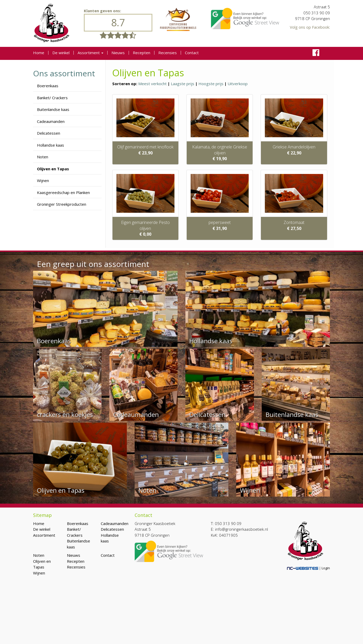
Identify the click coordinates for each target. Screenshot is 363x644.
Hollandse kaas (51, 145)
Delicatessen (49, 133)
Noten (43, 157)
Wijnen (43, 180)
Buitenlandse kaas (53, 109)
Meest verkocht (152, 84)
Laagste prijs (183, 84)
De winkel (61, 53)
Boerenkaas (48, 86)
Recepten (142, 53)
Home (39, 53)
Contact (192, 53)
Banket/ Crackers (52, 98)
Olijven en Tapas (53, 169)
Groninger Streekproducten (62, 204)
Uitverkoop (238, 84)
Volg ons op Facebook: (310, 27)
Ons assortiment (64, 73)
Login (326, 568)
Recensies (168, 53)
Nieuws (118, 53)
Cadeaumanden (51, 121)
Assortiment (90, 53)
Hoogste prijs (211, 84)
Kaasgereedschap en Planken (63, 192)
